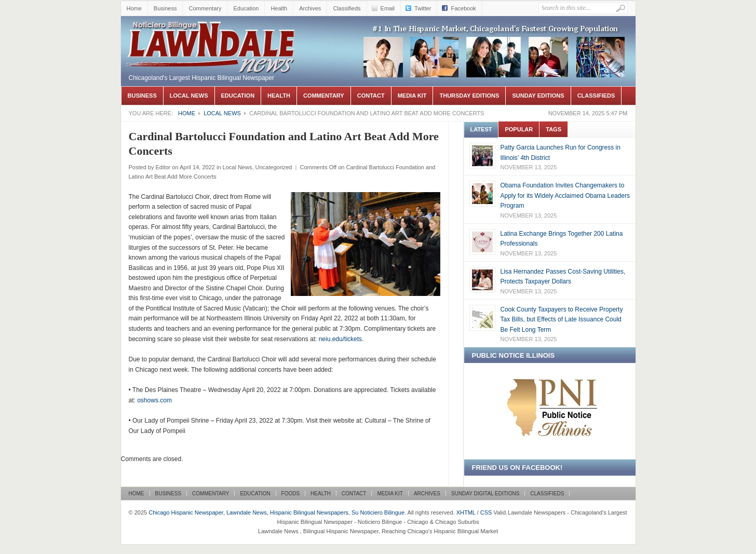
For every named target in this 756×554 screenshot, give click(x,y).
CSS (486, 512)
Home (134, 8)
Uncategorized (274, 167)
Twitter (423, 8)
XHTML (466, 512)
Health (279, 8)
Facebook (463, 8)
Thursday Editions (469, 96)
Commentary (205, 8)
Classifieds (347, 8)
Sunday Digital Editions (485, 494)
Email (388, 8)
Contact (371, 96)
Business (165, 8)
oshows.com (154, 400)
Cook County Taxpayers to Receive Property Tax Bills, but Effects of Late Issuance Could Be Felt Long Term (562, 320)
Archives (310, 8)
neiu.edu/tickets (340, 339)
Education (246, 8)
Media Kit (412, 96)
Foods (291, 494)
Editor (163, 167)
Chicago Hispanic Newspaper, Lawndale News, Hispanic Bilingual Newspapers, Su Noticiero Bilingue (212, 32)
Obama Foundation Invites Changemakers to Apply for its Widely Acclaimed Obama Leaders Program (565, 195)
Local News (189, 96)
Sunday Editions (538, 96)
